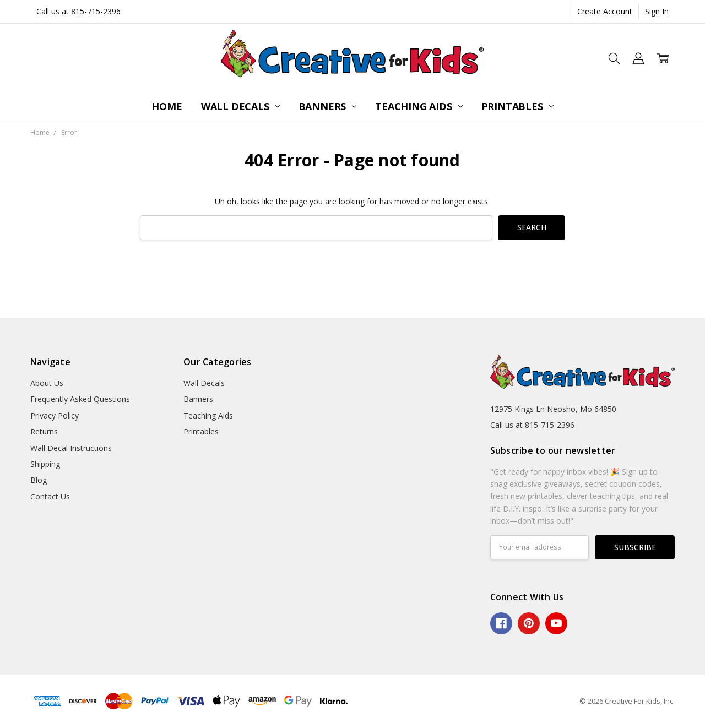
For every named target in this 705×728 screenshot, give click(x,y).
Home (167, 106)
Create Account (605, 11)
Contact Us (50, 496)
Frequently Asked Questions (80, 399)
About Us (47, 383)
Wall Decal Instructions (71, 448)
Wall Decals (240, 106)
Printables (517, 106)
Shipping (45, 464)
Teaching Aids (419, 106)
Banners (328, 106)
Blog (39, 480)
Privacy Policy (55, 415)
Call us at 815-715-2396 (78, 11)
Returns (44, 431)
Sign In (657, 11)
